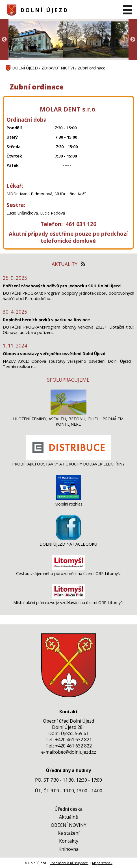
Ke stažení (68, 833)
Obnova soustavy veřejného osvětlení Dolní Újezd (54, 354)
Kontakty (69, 841)
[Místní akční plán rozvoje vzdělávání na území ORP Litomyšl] (68, 597)
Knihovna (68, 849)
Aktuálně (68, 817)
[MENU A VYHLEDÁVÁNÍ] (128, 10)
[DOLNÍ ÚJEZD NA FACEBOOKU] (68, 539)
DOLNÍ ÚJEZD (44, 10)
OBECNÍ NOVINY (69, 825)
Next (133, 40)
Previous (4, 40)
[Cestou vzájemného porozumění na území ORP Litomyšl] (68, 568)
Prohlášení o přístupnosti (69, 863)
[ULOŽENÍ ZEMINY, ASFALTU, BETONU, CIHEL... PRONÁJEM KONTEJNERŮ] (68, 413)
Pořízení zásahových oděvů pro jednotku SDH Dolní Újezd (62, 286)
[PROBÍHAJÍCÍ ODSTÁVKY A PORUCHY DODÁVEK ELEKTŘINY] (68, 459)
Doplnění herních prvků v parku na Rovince (46, 320)
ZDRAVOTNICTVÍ (58, 68)
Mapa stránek (102, 863)
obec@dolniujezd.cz (76, 752)
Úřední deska (68, 809)
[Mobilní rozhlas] (68, 499)
